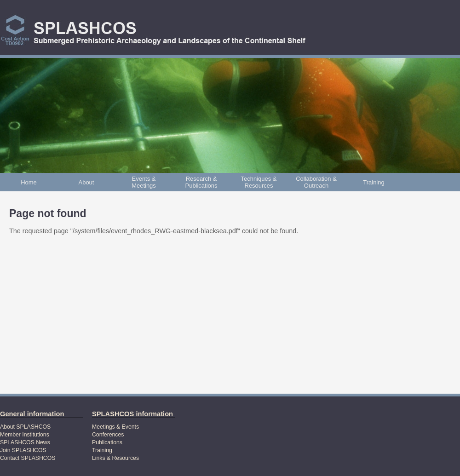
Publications (107, 442)
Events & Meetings (144, 182)
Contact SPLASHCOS (28, 458)
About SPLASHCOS (25, 427)
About (86, 182)
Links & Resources (115, 458)
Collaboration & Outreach (316, 182)
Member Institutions (25, 435)
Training (374, 182)
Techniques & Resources (259, 182)
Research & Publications (201, 182)
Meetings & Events (115, 427)
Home (29, 182)
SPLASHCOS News (25, 442)
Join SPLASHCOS (23, 450)
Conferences (108, 435)
